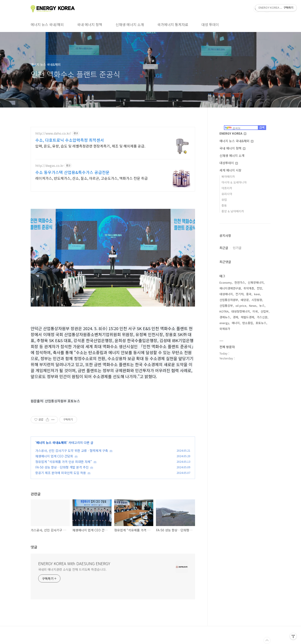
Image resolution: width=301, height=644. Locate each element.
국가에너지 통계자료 (173, 24)
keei (257, 294)
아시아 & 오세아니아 (234, 182)
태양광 (245, 300)
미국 (255, 311)
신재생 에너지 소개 (130, 24)
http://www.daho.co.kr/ (53, 133)
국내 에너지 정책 (90, 24)
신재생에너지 (256, 282)
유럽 (224, 200)
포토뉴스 (261, 323)
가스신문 (262, 317)
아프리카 (227, 188)
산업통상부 (226, 306)
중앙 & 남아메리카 (233, 211)
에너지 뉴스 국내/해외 (47, 24)
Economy (226, 282)
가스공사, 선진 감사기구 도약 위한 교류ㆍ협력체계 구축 (72, 451)
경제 (235, 317)
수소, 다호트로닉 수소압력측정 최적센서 (70, 140)
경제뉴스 (225, 317)
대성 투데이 (210, 24)
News (253, 306)
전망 (259, 288)
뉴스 (262, 306)
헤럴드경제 (247, 317)
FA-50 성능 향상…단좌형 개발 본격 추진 (62, 467)
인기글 (237, 248)
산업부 (265, 311)
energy (224, 323)
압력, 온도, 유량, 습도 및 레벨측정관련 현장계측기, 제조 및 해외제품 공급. (90, 146)
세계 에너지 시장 (230, 170)
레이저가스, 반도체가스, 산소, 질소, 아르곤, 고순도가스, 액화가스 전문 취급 (92, 178)
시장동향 (257, 300)
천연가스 (240, 282)
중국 (249, 294)
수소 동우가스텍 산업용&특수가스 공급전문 (72, 172)
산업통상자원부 (229, 300)
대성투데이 (229, 163)
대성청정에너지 (241, 311)
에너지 (236, 323)
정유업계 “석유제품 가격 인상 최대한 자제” (64, 462)
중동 (224, 205)
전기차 (239, 294)
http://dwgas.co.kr (49, 166)
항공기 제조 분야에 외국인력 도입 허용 (61, 473)
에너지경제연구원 (230, 288)
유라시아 (227, 194)
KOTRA (224, 311)
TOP (267, 640)
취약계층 (249, 288)
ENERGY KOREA (233, 133)
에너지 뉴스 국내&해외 (51, 443)
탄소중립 (248, 323)
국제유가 (225, 329)
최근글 (224, 248)
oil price (241, 306)
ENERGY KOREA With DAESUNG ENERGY (74, 563)
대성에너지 (226, 294)
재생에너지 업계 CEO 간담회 (54, 456)
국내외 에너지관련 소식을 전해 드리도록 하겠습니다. (72, 569)
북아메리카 (228, 176)
